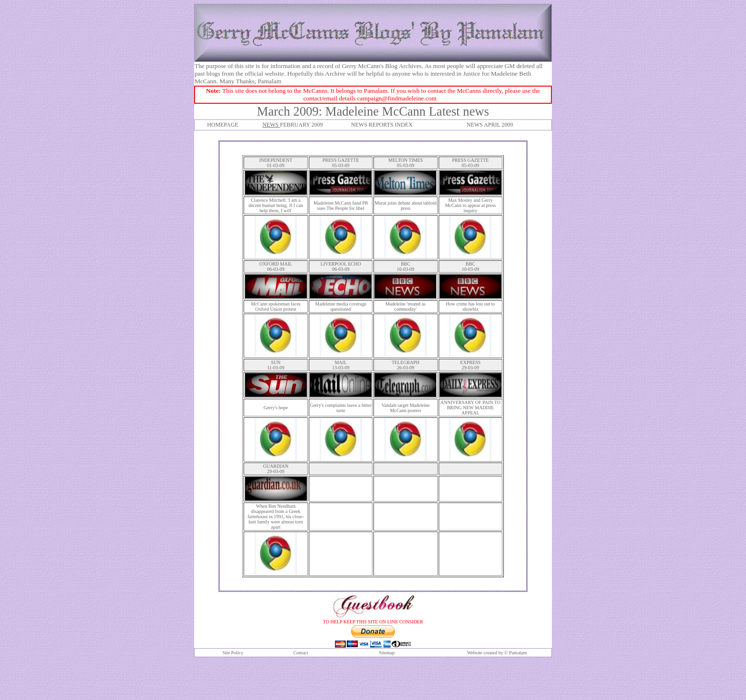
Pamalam (518, 653)
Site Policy (233, 653)
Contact (300, 653)
